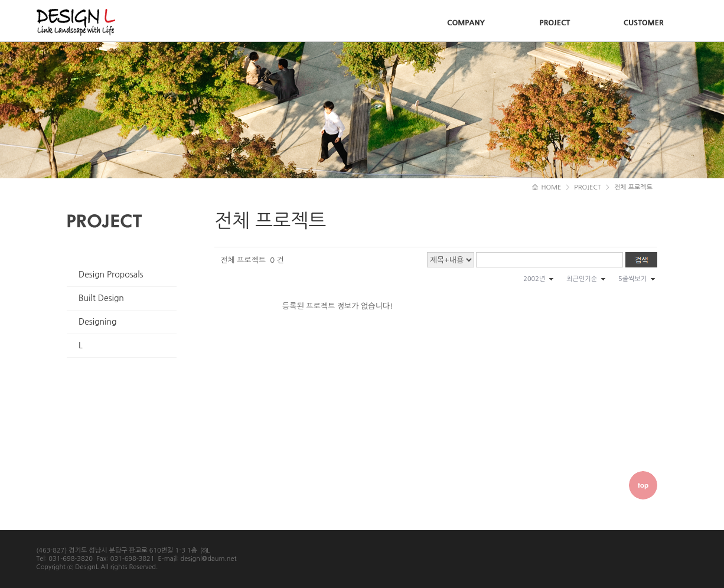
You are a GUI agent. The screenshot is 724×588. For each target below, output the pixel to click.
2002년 (534, 279)
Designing (97, 322)
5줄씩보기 (632, 279)
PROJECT (588, 187)
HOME (547, 187)
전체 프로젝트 (633, 187)
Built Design (101, 298)
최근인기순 (582, 279)
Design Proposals (111, 275)
